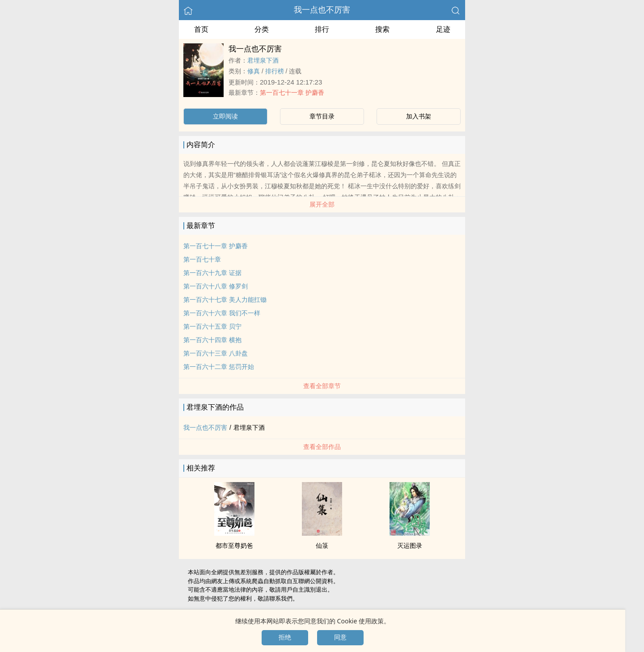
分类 (262, 29)
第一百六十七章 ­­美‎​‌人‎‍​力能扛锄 (225, 300)
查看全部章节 (322, 386)
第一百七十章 (202, 259)
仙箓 (322, 546)
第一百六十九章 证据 (212, 273)
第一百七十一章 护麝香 (292, 93)
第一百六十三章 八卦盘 (216, 353)
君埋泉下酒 (263, 60)
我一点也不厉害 (322, 10)
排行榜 (275, 71)
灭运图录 (410, 546)
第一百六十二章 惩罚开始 (219, 367)
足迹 (443, 29)
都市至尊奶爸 (234, 546)
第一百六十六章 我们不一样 (222, 313)
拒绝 (285, 637)
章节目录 (322, 116)
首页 (201, 29)
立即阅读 (225, 116)
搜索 (382, 29)
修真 (254, 71)
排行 (322, 29)
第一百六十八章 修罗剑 (216, 286)
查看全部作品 (322, 447)
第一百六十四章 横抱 (212, 340)
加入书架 (419, 116)
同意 (340, 637)
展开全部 (322, 204)
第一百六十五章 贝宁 (212, 326)
